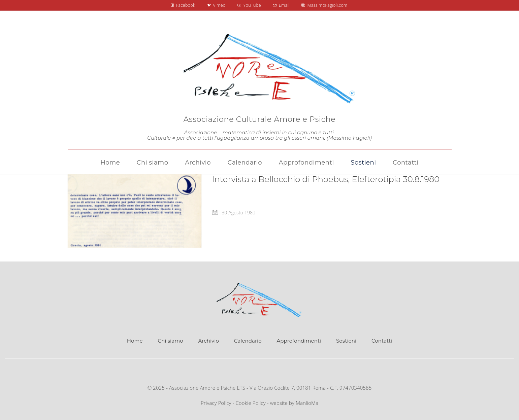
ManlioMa (307, 403)
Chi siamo (171, 341)
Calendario (248, 341)
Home (135, 341)
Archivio (208, 341)
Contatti (382, 341)
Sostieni (346, 341)
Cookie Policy (250, 403)
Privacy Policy (216, 403)
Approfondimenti (299, 341)
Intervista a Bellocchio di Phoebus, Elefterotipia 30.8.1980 (326, 179)
